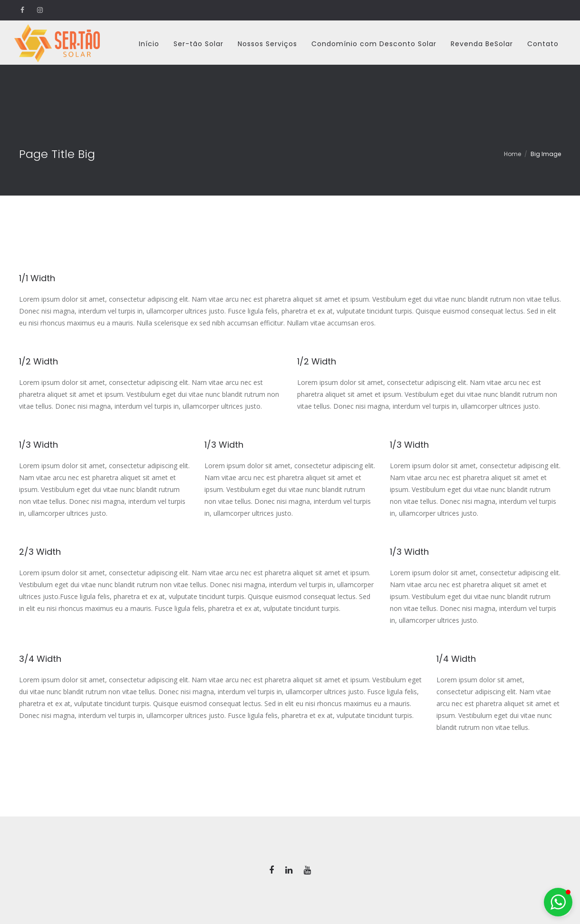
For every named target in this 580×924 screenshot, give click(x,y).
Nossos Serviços (267, 44)
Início (149, 44)
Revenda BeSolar (482, 44)
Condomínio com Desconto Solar (374, 44)
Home (512, 154)
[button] (558, 902)
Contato (543, 44)
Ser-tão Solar (198, 44)
